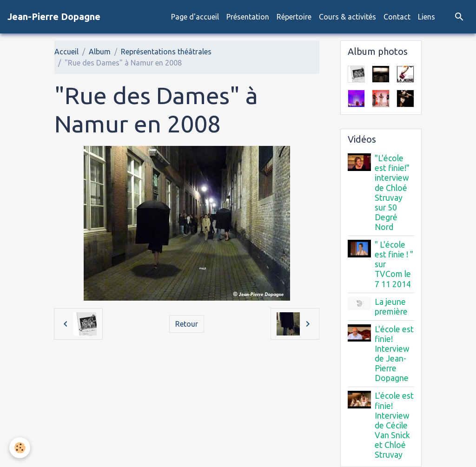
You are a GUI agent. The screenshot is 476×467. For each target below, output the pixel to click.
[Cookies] (20, 448)
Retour (187, 324)
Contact (397, 17)
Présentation (248, 17)
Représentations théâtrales (166, 52)
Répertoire (294, 17)
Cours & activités (347, 17)
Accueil (66, 52)
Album (100, 52)
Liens (426, 17)
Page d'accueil (195, 17)
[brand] (54, 17)
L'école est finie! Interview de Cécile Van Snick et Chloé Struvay (394, 425)
